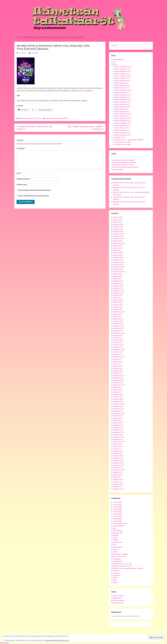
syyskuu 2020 (118, 305)
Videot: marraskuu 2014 (123, 114)
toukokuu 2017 (118, 371)
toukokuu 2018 (118, 345)
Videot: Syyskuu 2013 (122, 85)
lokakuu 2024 (117, 217)
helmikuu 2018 (118, 352)
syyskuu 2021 (118, 295)
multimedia (117, 559)
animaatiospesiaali (119, 523)
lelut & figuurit (118, 547)
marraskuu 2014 (119, 442)
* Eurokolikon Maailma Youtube (123, 160)
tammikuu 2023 (118, 267)
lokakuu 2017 (117, 359)
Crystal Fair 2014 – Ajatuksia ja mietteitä (129, 140)
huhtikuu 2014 (118, 458)
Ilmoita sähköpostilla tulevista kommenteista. (35, 190)
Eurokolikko (34, 53)
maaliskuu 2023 (118, 262)
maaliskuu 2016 (118, 404)
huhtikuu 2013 (118, 487)
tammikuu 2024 (118, 238)
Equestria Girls (118, 533)
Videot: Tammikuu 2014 (123, 95)
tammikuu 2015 (118, 437)
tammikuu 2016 (118, 409)
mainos (115, 549)
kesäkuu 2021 (118, 300)
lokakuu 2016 (117, 387)
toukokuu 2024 (118, 229)
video (114, 580)
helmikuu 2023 (118, 264)
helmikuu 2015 (118, 435)
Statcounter (4, 643)
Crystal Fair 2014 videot (123, 142)
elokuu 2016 (117, 392)
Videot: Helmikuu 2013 (122, 69)
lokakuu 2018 (117, 335)
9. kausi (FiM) (117, 521)
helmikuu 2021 (118, 302)
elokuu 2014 (117, 449)
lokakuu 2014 (117, 444)
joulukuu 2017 (118, 354)
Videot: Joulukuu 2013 (122, 92)
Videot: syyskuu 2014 (122, 111)
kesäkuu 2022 (118, 283)
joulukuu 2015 (118, 411)
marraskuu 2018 (119, 333)
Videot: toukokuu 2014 (122, 102)
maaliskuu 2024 (118, 234)
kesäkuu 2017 (118, 368)
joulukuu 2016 (118, 383)
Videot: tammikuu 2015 (123, 118)
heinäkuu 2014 (118, 451)
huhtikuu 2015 (118, 430)
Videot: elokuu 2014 (121, 109)
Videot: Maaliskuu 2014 (123, 100)
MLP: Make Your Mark (120, 554)
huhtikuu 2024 (118, 231)
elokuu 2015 (117, 420)
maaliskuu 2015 (118, 432)
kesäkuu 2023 (118, 255)
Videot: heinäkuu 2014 (122, 107)
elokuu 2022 (117, 279)
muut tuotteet (117, 561)
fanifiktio (116, 540)
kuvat (114, 545)
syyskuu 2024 (118, 220)
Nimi (19, 173)
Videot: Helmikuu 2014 (122, 97)
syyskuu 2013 (118, 475)
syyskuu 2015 (118, 418)
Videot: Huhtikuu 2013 (122, 74)
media (115, 552)
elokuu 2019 (117, 316)
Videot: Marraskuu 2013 (123, 90)
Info (114, 62)
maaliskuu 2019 (118, 326)
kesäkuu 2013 (118, 482)
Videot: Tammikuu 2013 (123, 66)
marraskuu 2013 (119, 470)
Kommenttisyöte (119, 600)
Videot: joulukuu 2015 (122, 130)
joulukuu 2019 (118, 309)
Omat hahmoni (118, 59)
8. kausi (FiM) (117, 519)
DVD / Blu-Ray (117, 531)
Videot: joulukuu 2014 (122, 116)
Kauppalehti (88, 91)
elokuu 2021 (117, 298)
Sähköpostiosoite (23, 179)
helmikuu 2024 (118, 236)
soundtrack (117, 575)
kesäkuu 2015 (118, 425)
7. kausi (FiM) (117, 516)
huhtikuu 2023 (118, 260)
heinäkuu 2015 (118, 423)
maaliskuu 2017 (118, 376)
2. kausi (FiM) (117, 504)
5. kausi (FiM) (117, 512)
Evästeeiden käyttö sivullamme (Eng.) (57, 640)
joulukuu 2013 (118, 468)
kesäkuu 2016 (118, 397)
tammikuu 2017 (118, 380)
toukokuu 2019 (118, 324)
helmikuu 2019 (118, 328)
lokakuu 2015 (117, 416)
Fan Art (115, 538)
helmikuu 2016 (118, 406)
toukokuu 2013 (118, 484)
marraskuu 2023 (119, 243)
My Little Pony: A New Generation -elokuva (128, 568)
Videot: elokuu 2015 (121, 128)
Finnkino (48, 118)
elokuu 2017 (117, 364)
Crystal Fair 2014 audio (123, 144)
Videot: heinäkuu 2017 (122, 135)
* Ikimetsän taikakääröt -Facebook (124, 162)
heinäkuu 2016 (118, 394)
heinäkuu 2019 (118, 319)
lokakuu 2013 (117, 472)
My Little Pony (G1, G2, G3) (122, 564)
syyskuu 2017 (118, 361)
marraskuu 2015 (119, 413)
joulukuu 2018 (118, 331)
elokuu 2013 (117, 477)
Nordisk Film (64, 118)
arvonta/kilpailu (118, 526)
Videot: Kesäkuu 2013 (122, 78)
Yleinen (115, 582)
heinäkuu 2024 (118, 224)
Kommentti (21, 148)
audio (115, 528)
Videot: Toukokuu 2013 (123, 76)
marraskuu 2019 (119, 312)
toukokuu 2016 (118, 399)
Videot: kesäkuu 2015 (122, 125)
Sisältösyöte (117, 598)
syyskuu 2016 (118, 390)
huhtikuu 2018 (118, 347)
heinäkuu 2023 (118, 253)
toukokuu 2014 (118, 456)
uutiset (39, 118)
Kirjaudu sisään (118, 596)
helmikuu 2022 (118, 293)
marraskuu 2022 (119, 272)
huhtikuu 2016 (118, 401)
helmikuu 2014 (118, 463)
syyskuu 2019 (118, 314)
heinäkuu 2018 (118, 340)
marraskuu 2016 (119, 385)
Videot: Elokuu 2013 (121, 83)
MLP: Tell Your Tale (119, 556)
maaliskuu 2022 (118, 290)
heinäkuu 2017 (118, 366)
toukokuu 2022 (118, 286)
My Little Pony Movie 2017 (27, 118)
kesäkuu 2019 (118, 321)
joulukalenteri (117, 542)
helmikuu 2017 (118, 378)
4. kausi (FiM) (117, 509)
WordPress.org (118, 603)
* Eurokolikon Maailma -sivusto (122, 165)
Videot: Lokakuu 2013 (122, 88)
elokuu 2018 (117, 338)
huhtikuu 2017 (118, 373)
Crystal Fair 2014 (119, 137)
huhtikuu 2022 (118, 288)
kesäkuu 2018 (118, 342)
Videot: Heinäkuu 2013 (122, 81)
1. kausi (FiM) (117, 502)
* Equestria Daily (117, 169)
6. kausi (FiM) (117, 514)
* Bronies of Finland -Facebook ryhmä (125, 167)
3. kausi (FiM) (117, 507)
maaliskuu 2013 (118, 489)
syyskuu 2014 (118, 446)
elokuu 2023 (117, 250)
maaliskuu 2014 (118, 460)
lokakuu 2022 (117, 274)
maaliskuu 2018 (118, 349)
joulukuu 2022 (118, 269)
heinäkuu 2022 (118, 281)
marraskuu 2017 (119, 357)
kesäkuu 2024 (118, 227)
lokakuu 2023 (117, 246)
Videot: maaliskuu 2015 (123, 123)
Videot (115, 64)
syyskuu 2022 (118, 276)
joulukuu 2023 (118, 241)
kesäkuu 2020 (118, 307)
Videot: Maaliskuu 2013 (123, 71)
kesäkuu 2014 (118, 453)
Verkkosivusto (22, 185)
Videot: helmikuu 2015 (122, 121)
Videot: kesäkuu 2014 (122, 104)
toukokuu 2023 (118, 257)
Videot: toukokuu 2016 (122, 133)
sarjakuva (116, 573)
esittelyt (115, 535)
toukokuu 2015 (118, 427)
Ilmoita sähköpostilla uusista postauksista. (34, 196)
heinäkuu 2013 (118, 479)
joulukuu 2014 (118, 439)
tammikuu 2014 (118, 465)
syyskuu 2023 (118, 248)
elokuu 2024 (117, 222)
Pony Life (116, 571)
